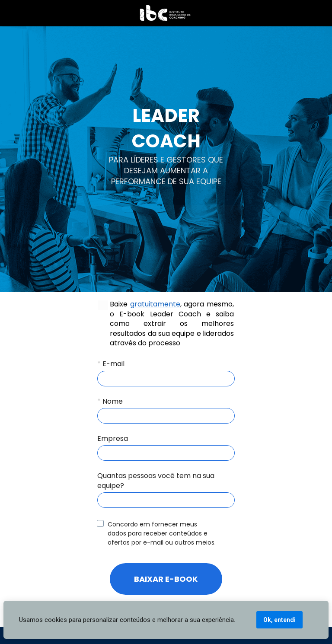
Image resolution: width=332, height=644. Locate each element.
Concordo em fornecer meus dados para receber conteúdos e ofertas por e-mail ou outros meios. (162, 533)
